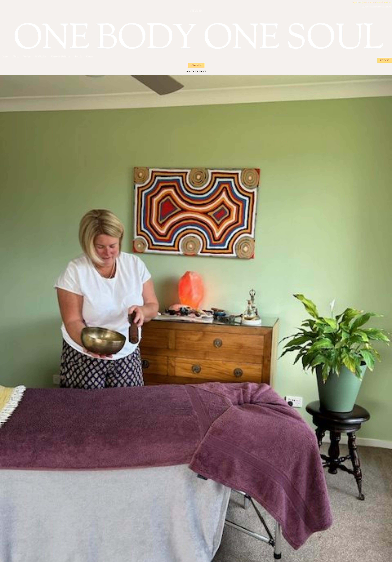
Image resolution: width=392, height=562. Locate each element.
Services (27, 56)
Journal (78, 56)
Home (5, 56)
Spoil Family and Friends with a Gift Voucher (372, 2)
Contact (89, 56)
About (15, 56)
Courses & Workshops (61, 56)
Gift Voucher (41, 56)
